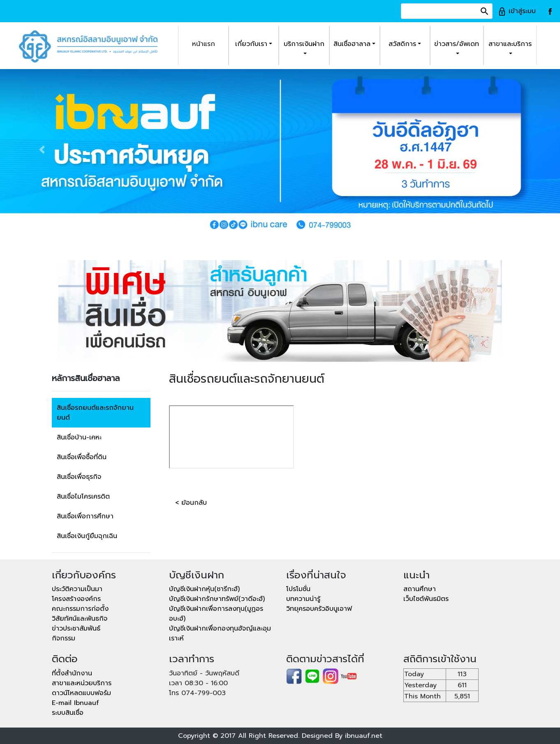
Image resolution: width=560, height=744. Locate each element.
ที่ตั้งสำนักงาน (72, 673)
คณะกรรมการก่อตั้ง (80, 609)
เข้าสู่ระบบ (517, 11)
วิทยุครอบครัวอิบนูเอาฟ (319, 609)
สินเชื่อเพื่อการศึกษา (85, 516)
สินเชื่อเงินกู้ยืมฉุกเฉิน (87, 536)
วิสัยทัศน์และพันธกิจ (80, 619)
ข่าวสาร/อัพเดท (457, 44)
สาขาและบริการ (510, 44)
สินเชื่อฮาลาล (352, 44)
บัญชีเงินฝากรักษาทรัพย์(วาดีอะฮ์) (217, 599)
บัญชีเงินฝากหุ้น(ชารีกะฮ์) (204, 589)
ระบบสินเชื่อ (68, 713)
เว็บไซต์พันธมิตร (426, 599)
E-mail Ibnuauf (75, 703)
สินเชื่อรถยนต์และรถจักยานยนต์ (95, 413)
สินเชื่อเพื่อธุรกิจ (79, 477)
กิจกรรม (64, 638)
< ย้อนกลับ (191, 503)
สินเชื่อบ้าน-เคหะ (79, 437)
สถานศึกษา (420, 589)
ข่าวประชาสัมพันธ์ (76, 628)
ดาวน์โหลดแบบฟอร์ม (81, 693)
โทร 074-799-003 (197, 693)
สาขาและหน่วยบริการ (82, 683)
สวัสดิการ (402, 44)
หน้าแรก (204, 44)
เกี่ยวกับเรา (251, 44)
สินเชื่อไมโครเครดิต (83, 497)
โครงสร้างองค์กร (76, 599)
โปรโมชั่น (298, 589)
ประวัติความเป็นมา (77, 589)
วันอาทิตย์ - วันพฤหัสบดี (204, 673)
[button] (42, 150)
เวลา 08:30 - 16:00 (198, 683)
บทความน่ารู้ (303, 599)
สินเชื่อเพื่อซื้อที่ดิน (82, 457)
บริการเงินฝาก (304, 44)
